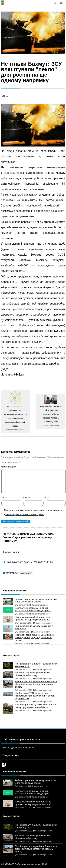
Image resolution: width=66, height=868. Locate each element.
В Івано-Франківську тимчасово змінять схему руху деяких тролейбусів (36, 706)
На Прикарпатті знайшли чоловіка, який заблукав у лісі (36, 665)
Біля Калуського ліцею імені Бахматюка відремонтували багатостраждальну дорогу (36, 684)
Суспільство (26, 573)
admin (17, 552)
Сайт (48, 498)
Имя (4, 498)
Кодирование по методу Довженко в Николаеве (34, 627)
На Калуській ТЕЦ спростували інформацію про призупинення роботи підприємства (35, 696)
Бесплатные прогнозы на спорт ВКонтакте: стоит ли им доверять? (33, 609)
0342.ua (19, 375)
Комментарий (9, 467)
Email (27, 498)
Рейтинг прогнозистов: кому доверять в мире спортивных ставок (36, 600)
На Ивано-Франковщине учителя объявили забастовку (32, 674)
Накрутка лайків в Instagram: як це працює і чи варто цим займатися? (33, 618)
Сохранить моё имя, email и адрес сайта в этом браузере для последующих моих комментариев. (33, 512)
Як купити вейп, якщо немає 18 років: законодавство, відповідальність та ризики (35, 637)
